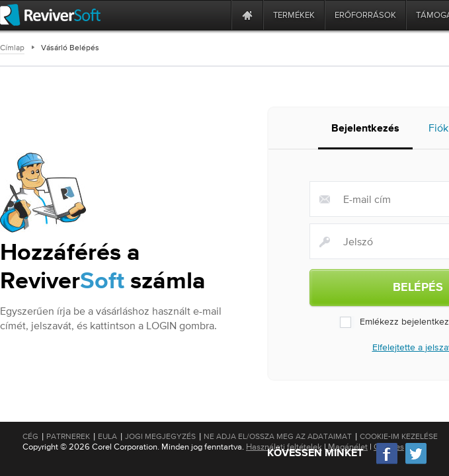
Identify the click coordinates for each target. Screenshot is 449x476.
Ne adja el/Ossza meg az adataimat (278, 436)
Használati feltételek (284, 447)
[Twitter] (416, 462)
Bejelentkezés (365, 129)
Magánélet (348, 447)
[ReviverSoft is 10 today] (218, 15)
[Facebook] (388, 462)
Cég (30, 436)
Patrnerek (68, 436)
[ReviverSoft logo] (50, 15)
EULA (107, 436)
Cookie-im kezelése (399, 436)
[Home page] (247, 15)
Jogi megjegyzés (160, 436)
